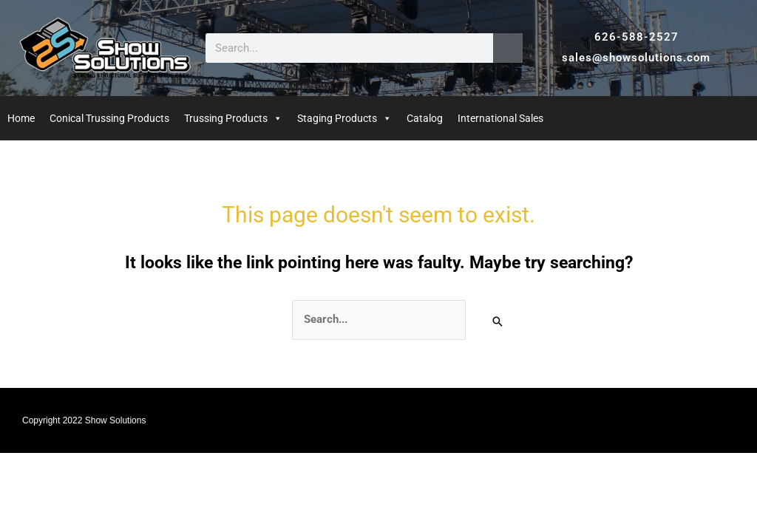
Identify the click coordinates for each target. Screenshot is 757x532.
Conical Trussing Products (109, 118)
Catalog (425, 118)
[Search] (508, 48)
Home (21, 118)
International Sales (500, 118)
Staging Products (337, 118)
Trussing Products (226, 118)
